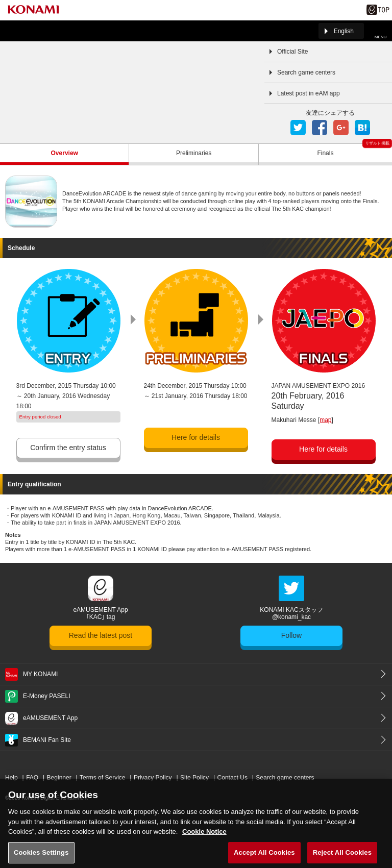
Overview (65, 153)
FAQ (32, 778)
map (325, 420)
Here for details (196, 437)
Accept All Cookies (264, 857)
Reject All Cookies (342, 857)
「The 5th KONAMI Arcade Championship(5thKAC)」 (33, 31)
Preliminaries (194, 153)
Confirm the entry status (68, 448)
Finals (325, 153)
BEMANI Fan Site (47, 740)
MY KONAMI (40, 674)
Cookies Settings (41, 857)
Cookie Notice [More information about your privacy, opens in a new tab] (204, 837)
